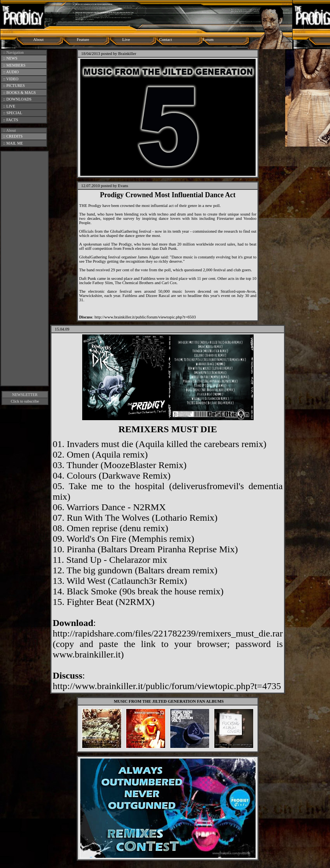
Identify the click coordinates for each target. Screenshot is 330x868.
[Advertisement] (25, 269)
